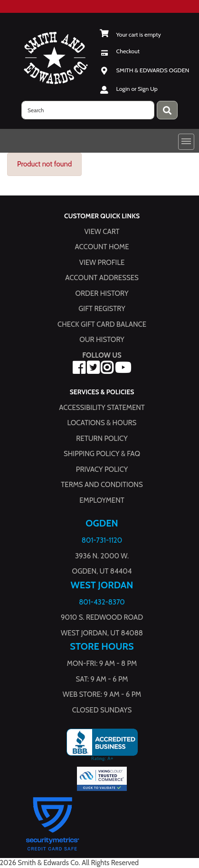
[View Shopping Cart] (130, 34)
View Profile (102, 262)
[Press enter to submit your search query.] (167, 110)
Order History (102, 293)
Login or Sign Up (137, 89)
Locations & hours (102, 423)
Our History (102, 340)
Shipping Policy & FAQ (102, 454)
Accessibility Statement (102, 407)
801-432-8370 (102, 602)
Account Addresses (102, 278)
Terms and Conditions (102, 485)
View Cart (102, 231)
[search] (88, 110)
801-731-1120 (102, 540)
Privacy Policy (102, 469)
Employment (102, 500)
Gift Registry (102, 309)
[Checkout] (120, 51)
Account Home (102, 247)
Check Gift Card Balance (102, 324)
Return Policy (102, 438)
